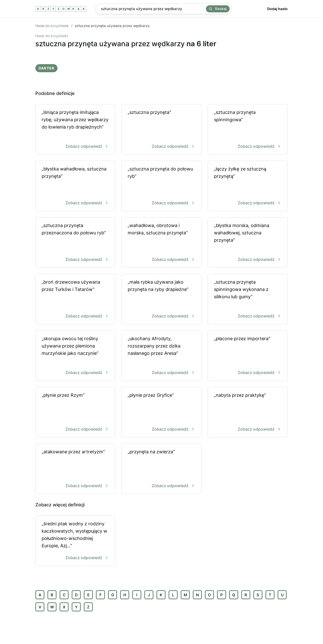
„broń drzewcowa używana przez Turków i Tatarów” (75, 299)
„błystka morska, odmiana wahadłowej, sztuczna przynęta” (248, 243)
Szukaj (218, 9)
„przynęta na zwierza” (161, 469)
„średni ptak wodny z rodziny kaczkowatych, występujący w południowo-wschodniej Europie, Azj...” (75, 541)
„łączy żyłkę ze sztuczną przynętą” (248, 186)
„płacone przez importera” (248, 356)
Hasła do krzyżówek (52, 26)
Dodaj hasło (277, 9)
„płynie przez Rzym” (75, 413)
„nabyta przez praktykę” (248, 413)
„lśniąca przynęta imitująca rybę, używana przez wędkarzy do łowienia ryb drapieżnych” (75, 130)
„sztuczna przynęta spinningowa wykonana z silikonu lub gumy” (248, 299)
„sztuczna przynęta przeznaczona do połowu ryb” (75, 243)
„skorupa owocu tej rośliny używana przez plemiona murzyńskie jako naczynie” (75, 356)
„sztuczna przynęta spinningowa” (248, 130)
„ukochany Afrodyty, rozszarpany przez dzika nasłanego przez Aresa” (161, 356)
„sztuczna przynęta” (161, 130)
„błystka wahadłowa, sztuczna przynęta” (75, 186)
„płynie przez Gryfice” (161, 413)
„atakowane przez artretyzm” (75, 469)
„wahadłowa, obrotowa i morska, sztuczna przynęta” (161, 243)
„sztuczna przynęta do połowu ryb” (161, 186)
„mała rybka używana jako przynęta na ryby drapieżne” (161, 299)
